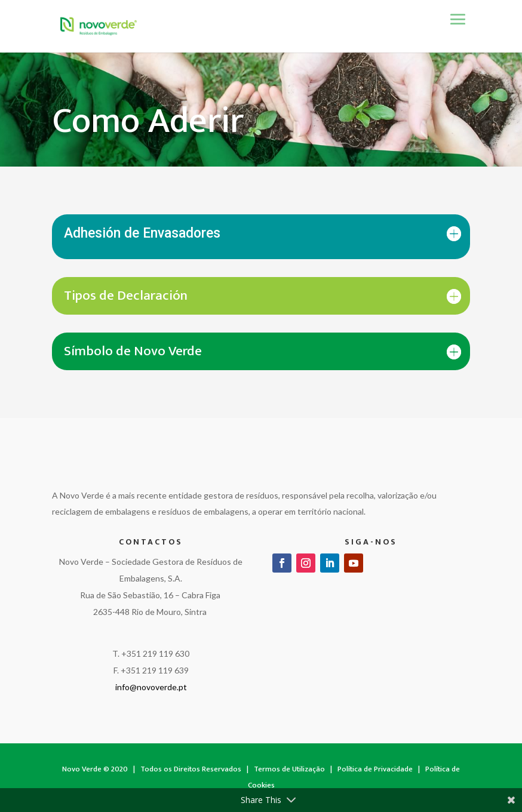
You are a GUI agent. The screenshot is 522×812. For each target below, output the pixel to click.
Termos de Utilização (289, 769)
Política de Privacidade (375, 769)
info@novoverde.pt (151, 687)
